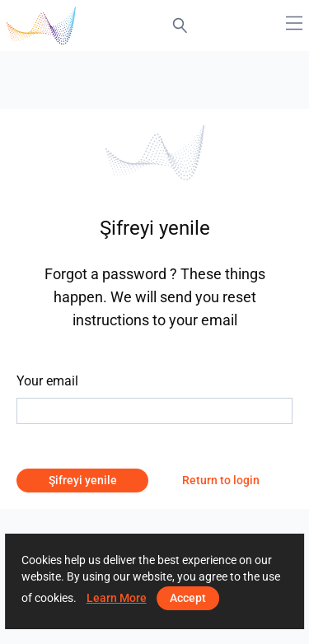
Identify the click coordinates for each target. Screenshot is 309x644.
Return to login (221, 480)
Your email (47, 381)
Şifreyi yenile (83, 480)
